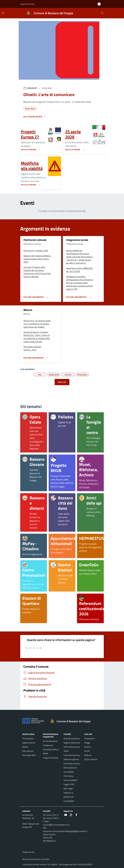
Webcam (88, 755)
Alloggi (87, 743)
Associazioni (89, 738)
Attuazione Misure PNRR (51, 751)
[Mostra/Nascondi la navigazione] (3, 13)
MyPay (25, 747)
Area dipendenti (29, 755)
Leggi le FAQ (69, 784)
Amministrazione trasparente (50, 743)
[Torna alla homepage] (71, 721)
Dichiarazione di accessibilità (70, 770)
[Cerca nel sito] (102, 13)
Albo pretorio (28, 751)
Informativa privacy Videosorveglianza (72, 757)
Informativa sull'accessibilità (70, 778)
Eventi (87, 751)
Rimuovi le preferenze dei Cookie (36, 859)
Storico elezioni (91, 759)
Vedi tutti (62, 382)
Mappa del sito (28, 852)
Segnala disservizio (72, 743)
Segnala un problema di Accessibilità (69, 797)
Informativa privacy (72, 763)
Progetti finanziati (51, 758)
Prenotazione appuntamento (29, 741)
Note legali (68, 788)
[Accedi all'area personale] (100, 4)
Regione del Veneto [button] (27, 4)
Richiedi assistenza (72, 738)
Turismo (87, 747)
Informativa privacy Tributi (72, 749)
